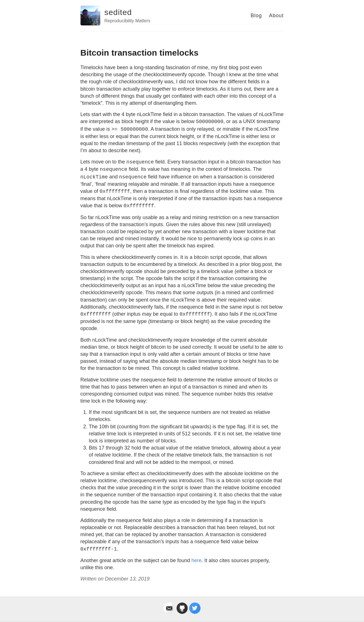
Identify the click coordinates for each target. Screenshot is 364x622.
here (197, 560)
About (276, 16)
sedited (118, 12)
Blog (256, 16)
